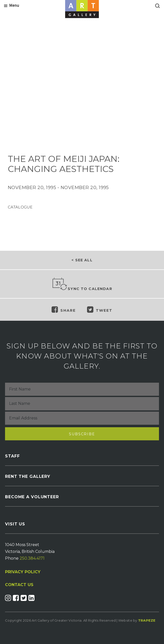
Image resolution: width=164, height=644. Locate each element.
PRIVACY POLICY (23, 572)
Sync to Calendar (82, 284)
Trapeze (147, 620)
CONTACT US (19, 585)
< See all (82, 260)
